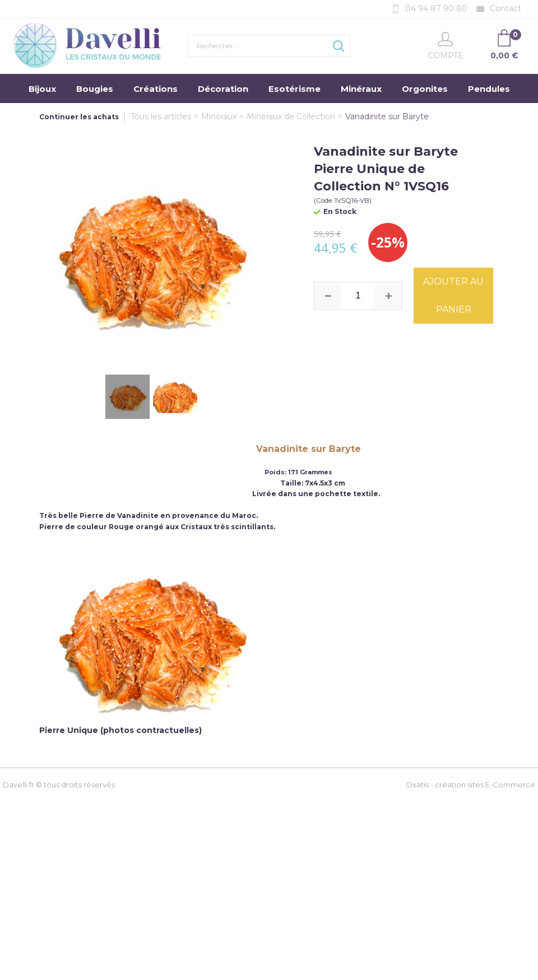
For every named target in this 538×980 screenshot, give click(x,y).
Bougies (95, 89)
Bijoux (42, 89)
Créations (156, 89)
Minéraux (361, 89)
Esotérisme (294, 89)
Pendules (489, 89)
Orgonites (425, 89)
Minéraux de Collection (291, 116)
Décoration (223, 89)
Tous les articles (161, 116)
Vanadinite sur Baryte (387, 116)
